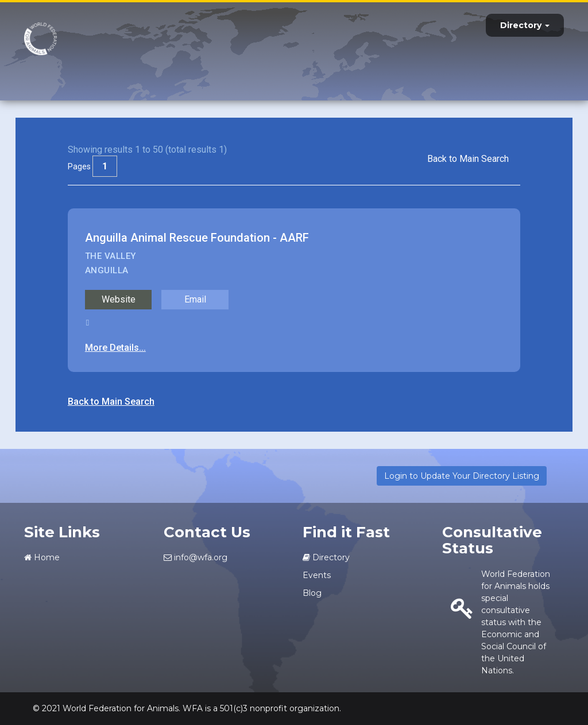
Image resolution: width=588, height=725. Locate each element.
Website (119, 299)
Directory (525, 25)
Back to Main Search (468, 159)
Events (317, 575)
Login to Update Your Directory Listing (462, 476)
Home (42, 557)
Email (195, 299)
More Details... (115, 348)
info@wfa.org (196, 557)
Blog (312, 593)
